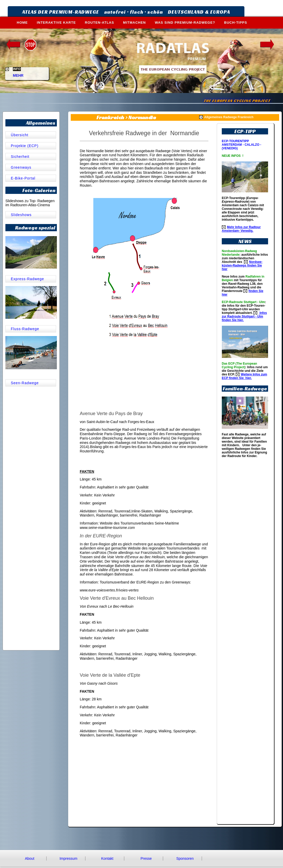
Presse (146, 858)
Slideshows (21, 215)
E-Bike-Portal (23, 178)
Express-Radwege (27, 279)
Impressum (68, 858)
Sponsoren (185, 858)
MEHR (18, 73)
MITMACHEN (134, 23)
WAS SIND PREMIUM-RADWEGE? (185, 23)
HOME (22, 23)
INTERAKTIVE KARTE (56, 23)
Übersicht (20, 135)
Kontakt (107, 858)
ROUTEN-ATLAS (100, 23)
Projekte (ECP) (25, 146)
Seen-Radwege (25, 383)
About (30, 858)
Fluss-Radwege (25, 329)
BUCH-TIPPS (236, 23)
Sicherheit (20, 157)
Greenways (21, 167)
